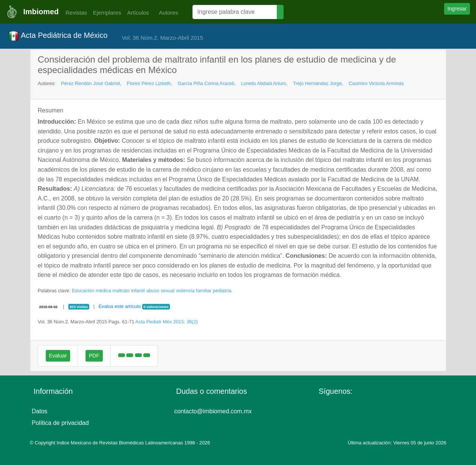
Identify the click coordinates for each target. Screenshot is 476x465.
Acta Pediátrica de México (58, 36)
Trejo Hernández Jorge (317, 83)
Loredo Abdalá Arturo (263, 83)
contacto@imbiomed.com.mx (213, 411)
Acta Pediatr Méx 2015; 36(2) (167, 322)
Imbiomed (41, 12)
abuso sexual (160, 291)
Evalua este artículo (120, 306)
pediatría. (223, 291)
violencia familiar (194, 291)
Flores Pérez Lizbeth (149, 83)
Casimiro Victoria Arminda (376, 83)
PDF (94, 356)
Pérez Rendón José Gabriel (91, 83)
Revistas (74, 13)
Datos (40, 411)
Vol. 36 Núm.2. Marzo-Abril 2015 (163, 38)
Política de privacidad (60, 423)
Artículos (138, 13)
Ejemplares (107, 13)
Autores (167, 13)
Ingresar (457, 9)
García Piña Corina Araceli (206, 83)
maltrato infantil (129, 291)
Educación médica (92, 291)
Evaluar (58, 356)
